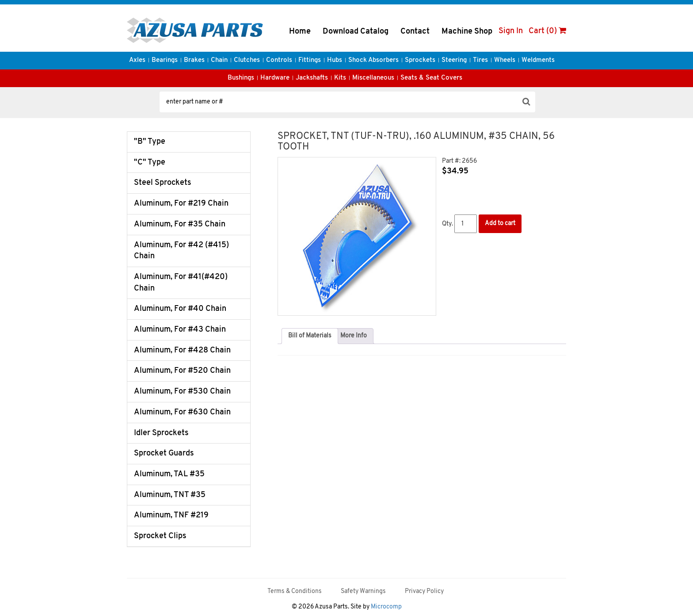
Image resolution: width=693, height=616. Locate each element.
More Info (354, 336)
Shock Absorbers (373, 60)
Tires (480, 60)
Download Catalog (356, 32)
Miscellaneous (373, 78)
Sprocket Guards (164, 453)
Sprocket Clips (160, 536)
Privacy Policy (424, 591)
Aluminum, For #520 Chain (182, 371)
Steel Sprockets (163, 183)
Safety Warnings (363, 591)
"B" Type (150, 142)
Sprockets (420, 60)
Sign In (511, 31)
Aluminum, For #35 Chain (180, 224)
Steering (454, 60)
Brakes (194, 60)
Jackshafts (312, 78)
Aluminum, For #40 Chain (180, 309)
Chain (219, 60)
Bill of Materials (310, 336)
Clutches (247, 60)
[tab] (310, 336)
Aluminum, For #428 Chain (182, 350)
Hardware (275, 78)
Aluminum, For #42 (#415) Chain (181, 251)
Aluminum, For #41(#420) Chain (181, 283)
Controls (279, 60)
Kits (340, 78)
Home (300, 32)
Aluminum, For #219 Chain (181, 204)
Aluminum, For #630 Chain (182, 412)
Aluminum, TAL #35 (169, 474)
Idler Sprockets (161, 433)
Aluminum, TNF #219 (171, 515)
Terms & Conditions (295, 591)
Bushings (241, 78)
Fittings (310, 60)
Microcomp (386, 607)
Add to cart (500, 224)
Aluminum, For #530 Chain (182, 392)
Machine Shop (467, 32)
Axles (137, 60)
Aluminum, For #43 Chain (180, 330)
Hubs (335, 60)
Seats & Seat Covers (431, 78)
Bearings (165, 60)
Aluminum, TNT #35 (170, 495)
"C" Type (150, 163)
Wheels (505, 60)
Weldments (538, 60)
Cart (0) (547, 31)
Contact (415, 32)
